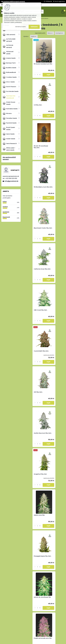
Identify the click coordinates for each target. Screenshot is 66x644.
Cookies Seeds (10, 77)
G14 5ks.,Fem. (30, 228)
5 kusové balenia (44, 18)
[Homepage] (2, 5)
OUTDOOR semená (8, 46)
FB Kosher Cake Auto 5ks (34, 433)
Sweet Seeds (9, 139)
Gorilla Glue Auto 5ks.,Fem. (52, 229)
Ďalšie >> (47, 452)
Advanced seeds (8, 53)
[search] (42, 12)
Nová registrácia (60, 1)
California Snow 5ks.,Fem (54, 146)
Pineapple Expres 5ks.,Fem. (31, 311)
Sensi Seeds (9, 134)
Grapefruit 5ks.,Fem (32, 269)
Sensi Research (10, 143)
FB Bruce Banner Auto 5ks (33, 393)
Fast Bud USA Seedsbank (9, 97)
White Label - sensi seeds (9, 149)
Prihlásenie (49, 1)
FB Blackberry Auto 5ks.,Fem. (52, 106)
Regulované (6, 217)
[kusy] (28, 75)
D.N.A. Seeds (9, 82)
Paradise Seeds (10, 118)
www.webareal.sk (40, 642)
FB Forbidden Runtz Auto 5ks (54, 393)
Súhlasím (34, 27)
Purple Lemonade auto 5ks (33, 352)
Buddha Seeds (9, 68)
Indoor (5, 202)
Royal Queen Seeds (9, 128)
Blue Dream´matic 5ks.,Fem (31, 147)
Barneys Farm (9, 63)
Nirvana (7, 113)
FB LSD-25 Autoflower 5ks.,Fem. (32, 106)
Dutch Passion (9, 87)
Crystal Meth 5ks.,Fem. (53, 187)
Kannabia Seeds (10, 109)
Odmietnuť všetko (20, 27)
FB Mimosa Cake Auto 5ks (53, 434)
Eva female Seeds (11, 91)
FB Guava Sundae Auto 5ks (33, 65)
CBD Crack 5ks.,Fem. (32, 187)
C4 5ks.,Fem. (50, 64)
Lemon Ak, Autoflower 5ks (53, 311)
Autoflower (6, 212)
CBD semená (9, 35)
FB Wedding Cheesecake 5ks (54, 352)
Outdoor (5, 207)
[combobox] (50, 33)
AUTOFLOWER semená (9, 40)
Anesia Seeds (9, 58)
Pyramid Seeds (10, 123)
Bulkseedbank (9, 72)
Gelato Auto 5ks (51, 269)
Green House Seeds (9, 103)
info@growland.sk (12, 181)
